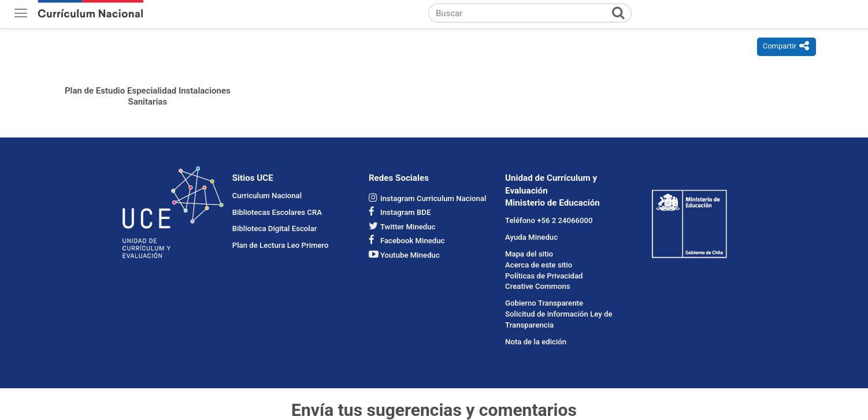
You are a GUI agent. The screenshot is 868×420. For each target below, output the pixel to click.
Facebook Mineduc (413, 241)
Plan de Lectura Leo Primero (281, 245)
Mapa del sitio (529, 254)
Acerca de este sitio (539, 265)
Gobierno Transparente (544, 303)
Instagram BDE (406, 212)
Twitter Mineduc (408, 227)
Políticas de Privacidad (544, 276)
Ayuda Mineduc (531, 237)
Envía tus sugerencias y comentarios (434, 410)
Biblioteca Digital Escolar (275, 228)
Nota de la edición (536, 342)
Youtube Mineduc (410, 255)
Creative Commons (538, 286)
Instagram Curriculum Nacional (433, 198)
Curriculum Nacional (267, 196)
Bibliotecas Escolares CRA (277, 212)
